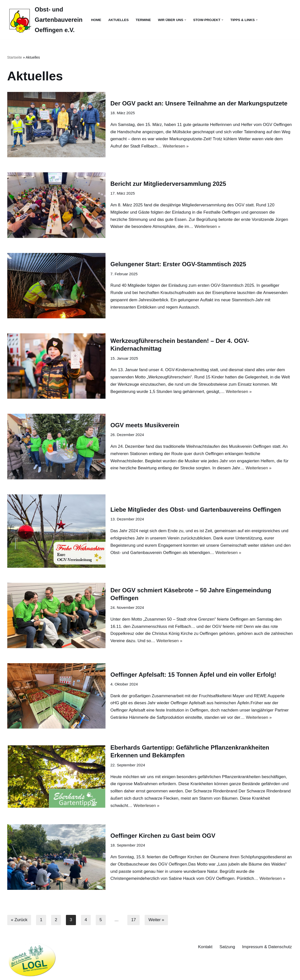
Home (96, 20)
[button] (186, 20)
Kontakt (205, 947)
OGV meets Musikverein (145, 425)
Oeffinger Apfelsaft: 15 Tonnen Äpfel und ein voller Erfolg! (193, 674)
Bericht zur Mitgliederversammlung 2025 (168, 184)
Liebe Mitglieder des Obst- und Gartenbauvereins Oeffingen (196, 510)
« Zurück (19, 920)
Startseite (15, 57)
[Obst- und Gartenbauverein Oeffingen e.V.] (45, 20)
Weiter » (157, 920)
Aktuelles (119, 20)
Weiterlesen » (176, 146)
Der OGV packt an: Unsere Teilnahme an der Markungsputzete (199, 103)
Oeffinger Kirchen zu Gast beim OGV (163, 836)
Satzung (227, 947)
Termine (143, 20)
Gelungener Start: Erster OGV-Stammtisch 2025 (178, 264)
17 (134, 920)
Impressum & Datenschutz (267, 947)
